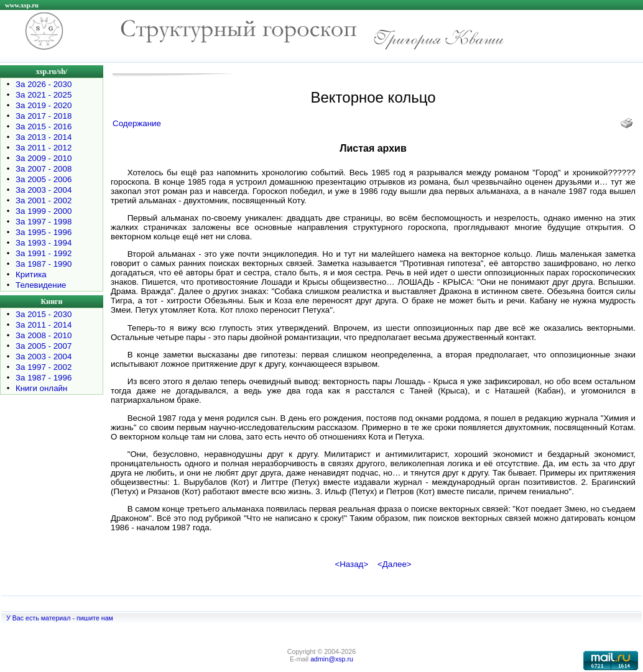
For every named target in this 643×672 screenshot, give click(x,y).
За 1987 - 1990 (44, 264)
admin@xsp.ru (332, 659)
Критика (31, 274)
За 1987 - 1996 (44, 378)
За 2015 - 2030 (44, 314)
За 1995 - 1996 (44, 232)
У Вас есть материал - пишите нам (60, 618)
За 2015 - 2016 (44, 127)
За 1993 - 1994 (44, 243)
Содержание (137, 123)
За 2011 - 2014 (44, 325)
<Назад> (351, 564)
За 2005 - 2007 (44, 346)
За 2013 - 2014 (44, 137)
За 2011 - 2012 (44, 148)
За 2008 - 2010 (44, 335)
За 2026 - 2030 (44, 84)
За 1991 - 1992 (44, 253)
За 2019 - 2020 (44, 105)
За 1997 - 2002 (44, 367)
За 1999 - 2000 (44, 211)
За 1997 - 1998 (44, 222)
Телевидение (41, 285)
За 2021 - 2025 (44, 95)
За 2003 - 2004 (44, 190)
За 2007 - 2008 (44, 169)
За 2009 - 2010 (44, 158)
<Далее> (395, 564)
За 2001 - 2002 (44, 200)
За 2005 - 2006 (44, 179)
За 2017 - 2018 (44, 116)
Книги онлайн (41, 388)
